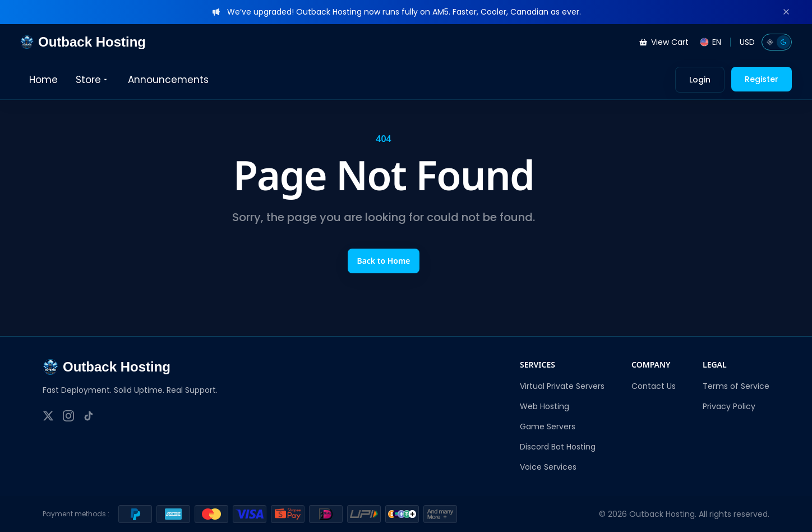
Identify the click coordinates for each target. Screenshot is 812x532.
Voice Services (548, 467)
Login (700, 80)
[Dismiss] (786, 12)
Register (762, 79)
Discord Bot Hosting (558, 447)
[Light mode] (770, 42)
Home (43, 80)
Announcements (168, 80)
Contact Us (654, 386)
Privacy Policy (729, 406)
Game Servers (548, 426)
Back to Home (383, 261)
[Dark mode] (783, 42)
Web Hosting (545, 406)
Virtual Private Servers (562, 386)
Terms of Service (736, 386)
